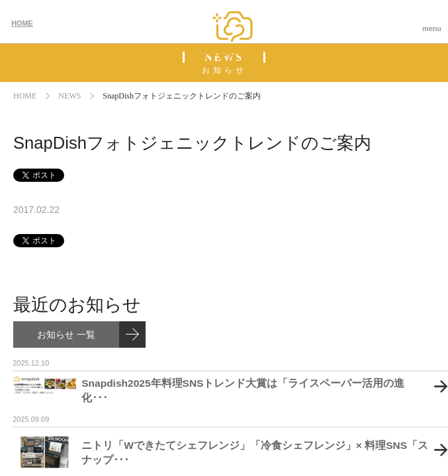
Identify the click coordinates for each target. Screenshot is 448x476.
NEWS (69, 96)
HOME (22, 23)
